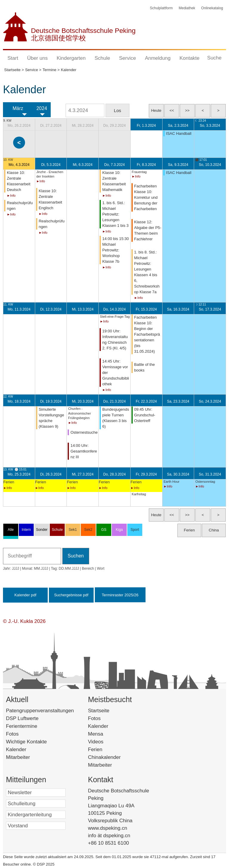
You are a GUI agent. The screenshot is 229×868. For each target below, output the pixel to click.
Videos (105, 742)
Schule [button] (102, 58)
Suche (214, 58)
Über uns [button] (37, 58)
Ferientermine (22, 726)
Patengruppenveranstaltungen (40, 711)
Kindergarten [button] (71, 58)
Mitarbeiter (18, 757)
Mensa (105, 734)
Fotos (12, 734)
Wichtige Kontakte (26, 742)
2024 (42, 108)
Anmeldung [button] (158, 58)
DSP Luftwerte (22, 718)
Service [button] (127, 58)
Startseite (109, 711)
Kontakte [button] (189, 58)
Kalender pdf (25, 595)
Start (13, 58)
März (18, 108)
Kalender (16, 749)
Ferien (103, 749)
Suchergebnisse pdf (71, 595)
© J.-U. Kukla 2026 (24, 621)
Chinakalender (112, 757)
